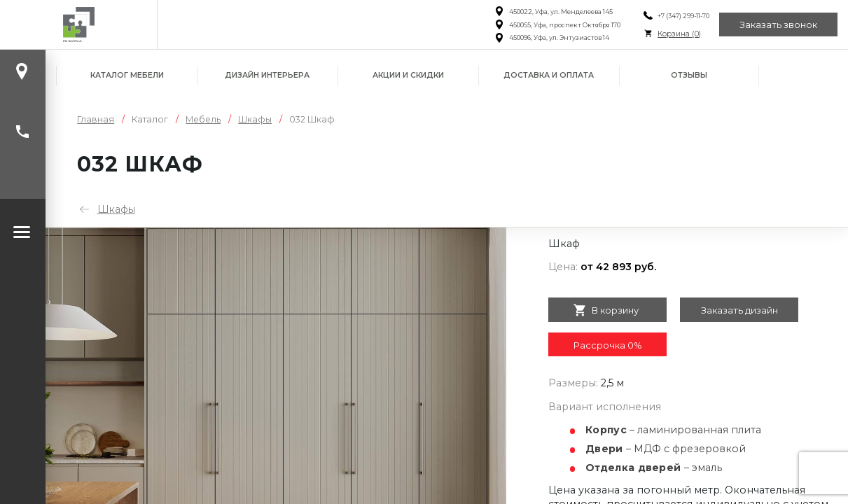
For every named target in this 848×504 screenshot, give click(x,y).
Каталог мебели (127, 75)
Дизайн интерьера (267, 75)
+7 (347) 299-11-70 (683, 16)
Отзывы (689, 75)
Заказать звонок (778, 24)
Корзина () (679, 34)
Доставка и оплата (549, 75)
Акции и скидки (408, 75)
